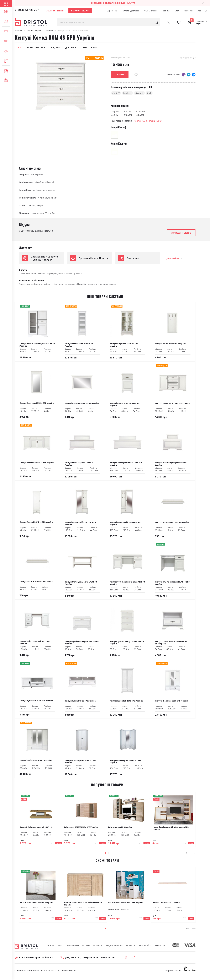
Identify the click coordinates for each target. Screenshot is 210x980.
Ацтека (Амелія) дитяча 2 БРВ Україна (126, 905)
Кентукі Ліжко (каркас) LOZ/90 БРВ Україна (171, 464)
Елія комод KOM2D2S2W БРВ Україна (81, 828)
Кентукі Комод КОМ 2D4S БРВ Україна (172, 404)
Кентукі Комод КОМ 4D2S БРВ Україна (37, 463)
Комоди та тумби (34, 30)
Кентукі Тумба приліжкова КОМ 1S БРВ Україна (171, 643)
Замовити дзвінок (55, 11)
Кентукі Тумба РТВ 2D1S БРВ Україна (36, 701)
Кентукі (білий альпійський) (148, 121)
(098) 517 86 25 (28, 10)
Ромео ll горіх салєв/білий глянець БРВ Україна (170, 829)
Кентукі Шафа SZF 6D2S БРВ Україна (36, 761)
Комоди (50, 30)
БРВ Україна (37, 175)
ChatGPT (117, 93)
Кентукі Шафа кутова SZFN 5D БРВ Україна (126, 762)
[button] (105, 855)
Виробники (112, 11)
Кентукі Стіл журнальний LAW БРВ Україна (81, 583)
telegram (189, 75)
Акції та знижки (114, 949)
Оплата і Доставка (131, 11)
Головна (18, 30)
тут (133, 3)
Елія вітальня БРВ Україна (120, 828)
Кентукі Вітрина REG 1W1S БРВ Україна (79, 345)
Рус (205, 11)
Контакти (188, 11)
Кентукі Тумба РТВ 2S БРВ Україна (80, 701)
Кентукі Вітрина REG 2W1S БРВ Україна (124, 345)
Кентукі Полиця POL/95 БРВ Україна (36, 582)
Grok (155, 93)
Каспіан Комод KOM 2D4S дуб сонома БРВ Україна (83, 906)
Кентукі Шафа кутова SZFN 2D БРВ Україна (80, 762)
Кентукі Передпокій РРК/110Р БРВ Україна (125, 524)
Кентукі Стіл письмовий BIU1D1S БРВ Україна (172, 583)
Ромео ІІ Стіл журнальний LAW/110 (36, 828)
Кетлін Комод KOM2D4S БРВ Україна (37, 905)
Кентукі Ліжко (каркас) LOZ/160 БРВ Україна (126, 464)
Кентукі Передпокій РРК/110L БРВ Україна (80, 524)
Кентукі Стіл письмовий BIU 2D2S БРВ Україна (127, 583)
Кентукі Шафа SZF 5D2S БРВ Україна (172, 701)
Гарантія (166, 11)
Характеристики (36, 48)
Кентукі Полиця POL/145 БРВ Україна (172, 523)
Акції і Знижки (150, 11)
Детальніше (173, 259)
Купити (56, 844)
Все (19, 48)
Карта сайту (145, 949)
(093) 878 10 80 (73, 961)
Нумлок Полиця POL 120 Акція (166, 905)
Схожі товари (89, 48)
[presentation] (188, 855)
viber (184, 75)
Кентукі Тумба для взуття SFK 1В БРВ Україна (82, 643)
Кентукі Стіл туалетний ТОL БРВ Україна (35, 643)
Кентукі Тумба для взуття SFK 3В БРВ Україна (127, 643)
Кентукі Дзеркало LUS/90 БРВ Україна (82, 404)
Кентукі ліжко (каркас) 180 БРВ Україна (79, 464)
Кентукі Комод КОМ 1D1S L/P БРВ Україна (125, 405)
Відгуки (55, 48)
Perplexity (130, 93)
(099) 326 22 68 (108, 961)
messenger (194, 75)
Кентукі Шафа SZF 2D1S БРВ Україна (126, 701)
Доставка (71, 48)
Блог (177, 11)
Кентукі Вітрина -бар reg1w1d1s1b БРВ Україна (37, 345)
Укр (199, 11)
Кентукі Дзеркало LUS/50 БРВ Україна (37, 404)
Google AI (144, 93)
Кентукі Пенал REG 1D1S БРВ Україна (36, 523)
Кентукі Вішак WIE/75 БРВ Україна (171, 344)
